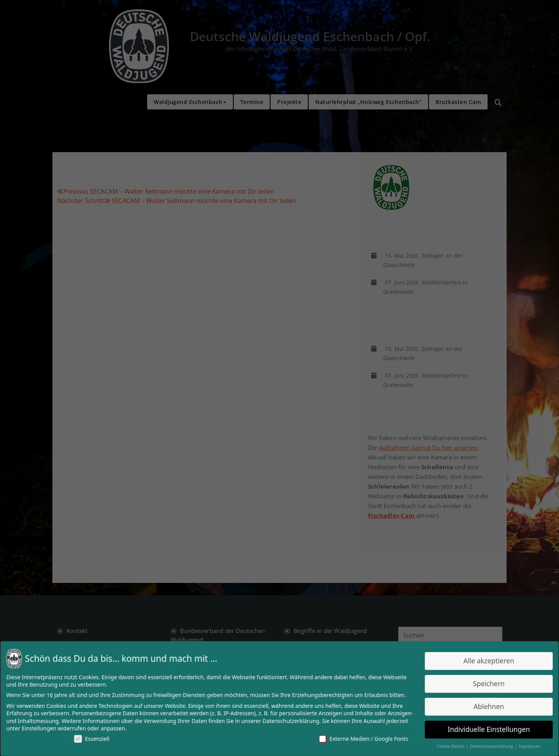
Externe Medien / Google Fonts (361, 738)
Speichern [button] (484, 684)
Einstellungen (44, 728)
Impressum (524, 746)
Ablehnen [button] (484, 706)
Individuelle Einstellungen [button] (484, 729)
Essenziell (96, 738)
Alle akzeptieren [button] (484, 661)
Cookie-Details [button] (448, 746)
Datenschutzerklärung (291, 720)
